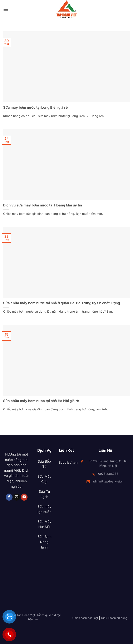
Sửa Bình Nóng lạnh (44, 542)
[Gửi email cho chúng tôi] (17, 497)
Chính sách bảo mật (85, 618)
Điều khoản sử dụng (114, 618)
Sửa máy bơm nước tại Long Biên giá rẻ (35, 107)
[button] (6, 9)
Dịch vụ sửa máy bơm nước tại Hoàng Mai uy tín (43, 205)
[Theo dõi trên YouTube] (24, 497)
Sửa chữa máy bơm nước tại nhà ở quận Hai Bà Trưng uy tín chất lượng (61, 303)
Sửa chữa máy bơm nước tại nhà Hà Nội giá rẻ (41, 401)
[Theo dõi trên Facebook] (9, 497)
